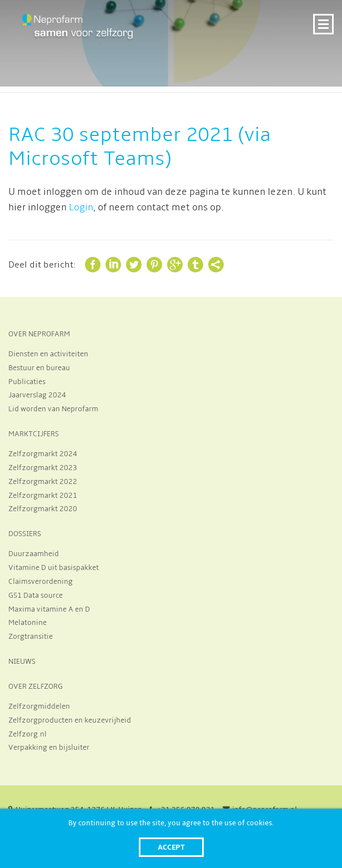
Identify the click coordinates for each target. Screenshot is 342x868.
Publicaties (27, 382)
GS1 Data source (36, 596)
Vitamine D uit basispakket (54, 568)
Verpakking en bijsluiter (49, 748)
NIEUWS (22, 662)
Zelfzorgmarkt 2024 (43, 454)
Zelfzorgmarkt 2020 (43, 509)
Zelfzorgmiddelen (39, 706)
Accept (171, 847)
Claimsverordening (41, 582)
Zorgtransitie (31, 637)
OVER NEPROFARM (39, 334)
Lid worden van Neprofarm (53, 409)
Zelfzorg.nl (27, 734)
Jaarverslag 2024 (37, 395)
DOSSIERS (25, 534)
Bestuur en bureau (39, 368)
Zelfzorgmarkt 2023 (43, 468)
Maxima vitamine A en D (49, 609)
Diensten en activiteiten (48, 354)
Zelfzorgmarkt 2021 (43, 496)
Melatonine (27, 623)
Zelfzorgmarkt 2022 (43, 482)
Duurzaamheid (34, 554)
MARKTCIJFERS (34, 434)
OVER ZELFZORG (36, 687)
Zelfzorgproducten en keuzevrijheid (70, 720)
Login (81, 208)
